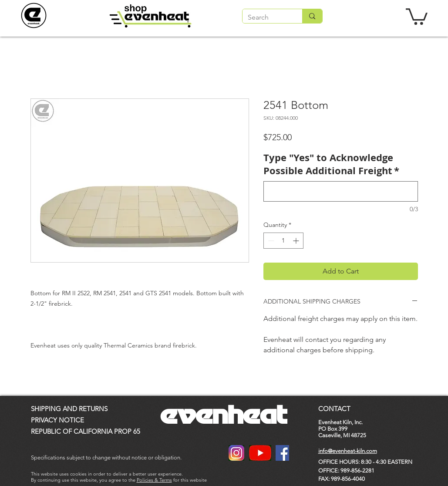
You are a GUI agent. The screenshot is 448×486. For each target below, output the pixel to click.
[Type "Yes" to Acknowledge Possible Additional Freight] (341, 191)
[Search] (266, 17)
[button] (417, 16)
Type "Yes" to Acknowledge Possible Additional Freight (331, 164)
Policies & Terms (154, 480)
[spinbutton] (283, 241)
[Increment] (297, 241)
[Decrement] (270, 241)
